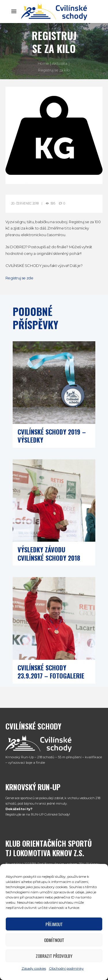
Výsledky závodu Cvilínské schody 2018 (49, 554)
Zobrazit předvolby (54, 956)
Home (43, 63)
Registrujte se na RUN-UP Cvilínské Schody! (38, 814)
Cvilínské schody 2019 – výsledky (52, 436)
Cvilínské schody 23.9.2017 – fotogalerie (51, 672)
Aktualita (60, 63)
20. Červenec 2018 (25, 203)
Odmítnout (54, 940)
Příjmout (54, 924)
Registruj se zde (19, 278)
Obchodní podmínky (66, 968)
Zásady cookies (34, 968)
